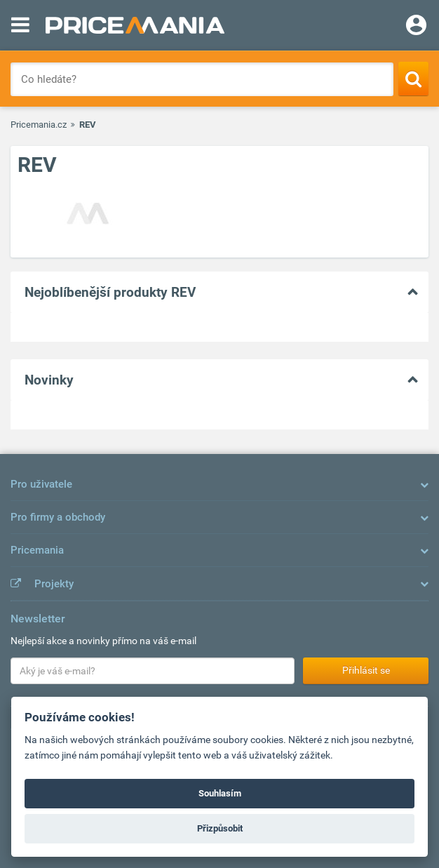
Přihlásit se (366, 670)
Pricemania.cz (39, 125)
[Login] (416, 27)
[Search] (413, 79)
